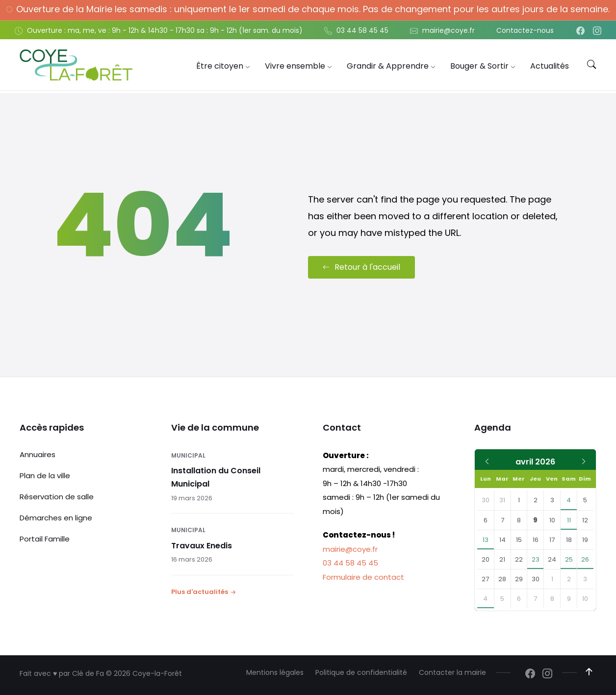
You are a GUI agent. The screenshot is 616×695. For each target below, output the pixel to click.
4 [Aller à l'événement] (569, 500)
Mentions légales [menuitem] (275, 672)
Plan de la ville (45, 475)
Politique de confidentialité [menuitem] (361, 672)
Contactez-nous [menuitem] (525, 30)
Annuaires (38, 454)
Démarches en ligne (56, 517)
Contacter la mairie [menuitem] (452, 672)
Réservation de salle (57, 496)
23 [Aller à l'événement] (536, 559)
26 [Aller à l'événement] (585, 559)
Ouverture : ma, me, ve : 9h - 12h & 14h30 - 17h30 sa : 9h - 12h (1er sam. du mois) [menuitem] (165, 30)
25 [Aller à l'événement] (569, 559)
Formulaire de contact (363, 577)
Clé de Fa (88, 673)
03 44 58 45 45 (350, 563)
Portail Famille (45, 538)
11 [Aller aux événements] (569, 520)
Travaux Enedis (202, 546)
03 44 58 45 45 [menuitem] (362, 30)
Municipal (188, 455)
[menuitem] (220, 66)
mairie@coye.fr (350, 549)
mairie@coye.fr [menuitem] (449, 30)
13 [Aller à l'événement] (486, 540)
